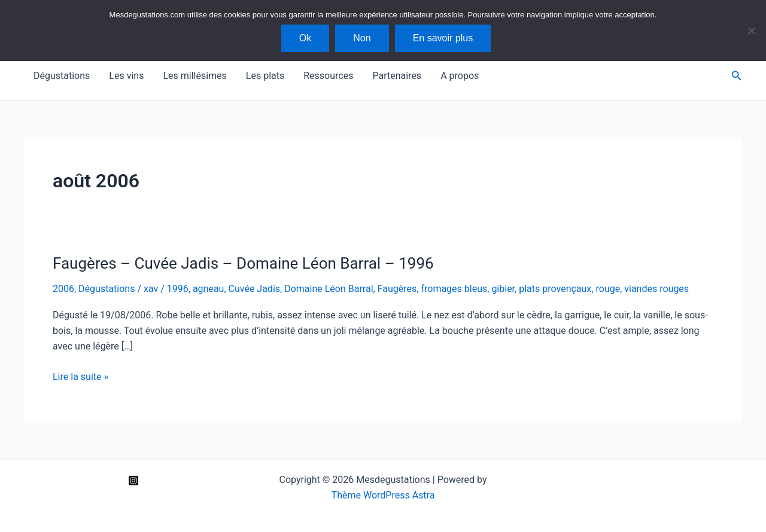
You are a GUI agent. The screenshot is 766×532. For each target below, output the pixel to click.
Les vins (126, 76)
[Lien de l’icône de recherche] (737, 76)
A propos (460, 76)
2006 (63, 289)
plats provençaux (555, 289)
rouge (608, 289)
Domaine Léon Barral (329, 289)
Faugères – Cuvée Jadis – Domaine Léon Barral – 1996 (243, 263)
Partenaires (397, 76)
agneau (209, 289)
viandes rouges (656, 289)
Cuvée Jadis (255, 289)
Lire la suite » (80, 377)
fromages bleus (454, 289)
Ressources (328, 76)
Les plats (265, 76)
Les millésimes (194, 76)
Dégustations (62, 76)
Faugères (397, 289)
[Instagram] (133, 481)
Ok (305, 38)
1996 (178, 289)
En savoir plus (443, 38)
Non (362, 38)
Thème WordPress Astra (383, 495)
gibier (503, 289)
